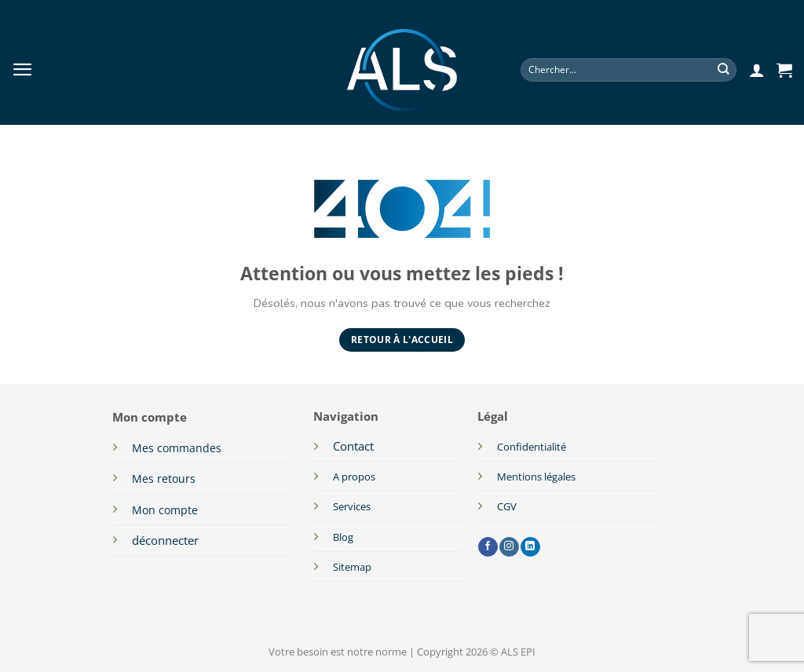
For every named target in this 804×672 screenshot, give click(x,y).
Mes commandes (177, 448)
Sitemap (352, 567)
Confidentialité (532, 447)
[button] (23, 69)
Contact (353, 446)
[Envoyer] (724, 70)
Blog (343, 537)
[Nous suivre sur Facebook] (488, 547)
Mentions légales (537, 477)
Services (352, 506)
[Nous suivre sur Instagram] (509, 547)
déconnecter (165, 540)
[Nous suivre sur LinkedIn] (530, 547)
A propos (354, 477)
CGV (507, 506)
